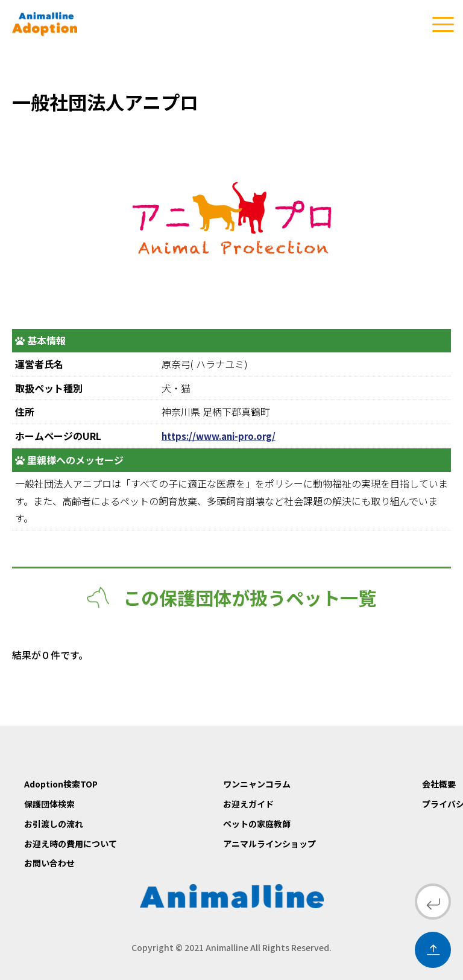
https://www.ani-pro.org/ (223, 436)
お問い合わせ (49, 863)
